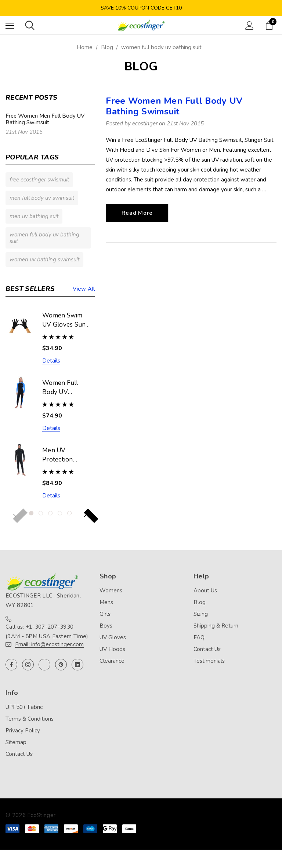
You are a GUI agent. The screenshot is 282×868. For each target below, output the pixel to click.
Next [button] (86, 514)
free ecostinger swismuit (39, 180)
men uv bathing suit (34, 216)
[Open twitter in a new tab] (44, 665)
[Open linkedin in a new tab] (77, 665)
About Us (205, 591)
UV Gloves (113, 637)
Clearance (112, 661)
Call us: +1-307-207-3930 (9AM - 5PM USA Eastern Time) (47, 632)
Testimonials (209, 661)
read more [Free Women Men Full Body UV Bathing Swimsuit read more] (137, 213)
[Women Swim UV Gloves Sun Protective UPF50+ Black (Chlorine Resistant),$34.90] (20, 325)
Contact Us (207, 649)
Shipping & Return (216, 626)
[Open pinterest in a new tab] (61, 665)
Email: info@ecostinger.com (49, 644)
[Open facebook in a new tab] (11, 665)
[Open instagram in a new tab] (28, 665)
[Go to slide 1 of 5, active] (31, 513)
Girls (105, 614)
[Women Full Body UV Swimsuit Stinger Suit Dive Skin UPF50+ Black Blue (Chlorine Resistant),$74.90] (20, 392)
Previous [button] (15, 514)
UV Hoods (112, 649)
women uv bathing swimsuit (44, 260)
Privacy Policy (23, 731)
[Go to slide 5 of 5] (69, 513)
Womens (111, 591)
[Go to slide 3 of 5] (50, 513)
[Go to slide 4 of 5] (60, 513)
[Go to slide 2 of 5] (41, 513)
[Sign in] (250, 25)
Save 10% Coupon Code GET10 (141, 8)
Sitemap (16, 742)
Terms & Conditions (30, 719)
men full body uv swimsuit (42, 198)
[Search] (30, 25)
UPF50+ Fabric (24, 707)
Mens (106, 602)
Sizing (201, 614)
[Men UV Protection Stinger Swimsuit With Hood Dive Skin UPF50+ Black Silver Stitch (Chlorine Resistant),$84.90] (20, 460)
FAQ (199, 637)
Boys (106, 626)
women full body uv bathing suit (44, 238)
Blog (200, 602)
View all (84, 289)
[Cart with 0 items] (271, 25)
